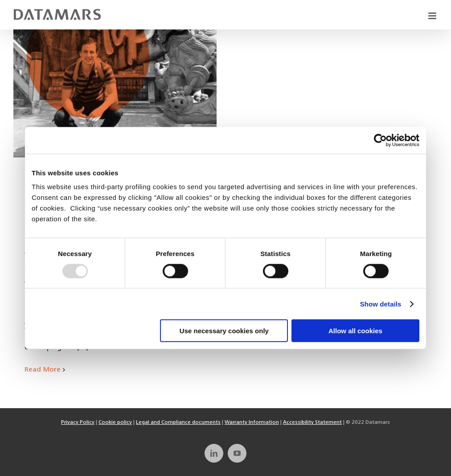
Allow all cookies (355, 331)
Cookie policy (115, 422)
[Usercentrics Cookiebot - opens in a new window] (380, 140)
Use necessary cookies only (224, 331)
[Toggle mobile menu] (433, 16)
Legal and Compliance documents (178, 422)
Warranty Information (252, 422)
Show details (381, 304)
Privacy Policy (78, 422)
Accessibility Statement (312, 422)
